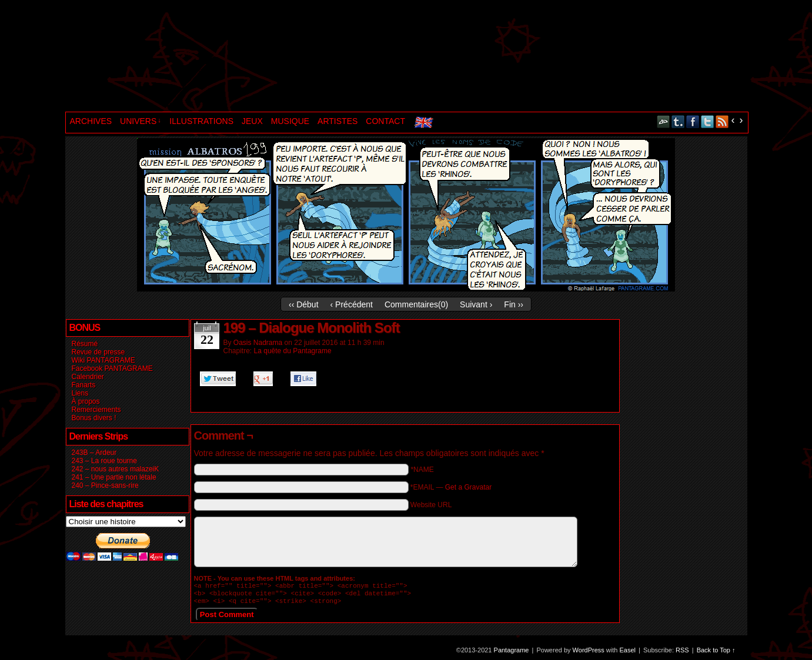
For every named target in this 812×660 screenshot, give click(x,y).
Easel (628, 654)
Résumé (85, 344)
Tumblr (678, 121)
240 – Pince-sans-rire (105, 485)
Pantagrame (267, 57)
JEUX (252, 121)
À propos (86, 401)
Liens (80, 393)
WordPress (589, 654)
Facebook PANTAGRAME (112, 368)
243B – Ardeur (94, 453)
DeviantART (664, 121)
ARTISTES (338, 121)
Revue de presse (98, 352)
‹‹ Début (304, 304)
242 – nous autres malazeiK (116, 469)
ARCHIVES (91, 121)
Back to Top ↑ (716, 654)
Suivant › (476, 304)
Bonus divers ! (94, 418)
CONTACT (385, 121)
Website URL (431, 505)
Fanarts (84, 385)
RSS (722, 121)
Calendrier (88, 377)
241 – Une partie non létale (114, 477)
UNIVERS (141, 121)
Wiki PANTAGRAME (103, 360)
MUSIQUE (290, 121)
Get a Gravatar (468, 487)
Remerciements (96, 410)
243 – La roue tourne (104, 461)
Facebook (693, 121)
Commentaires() (416, 304)
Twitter (708, 121)
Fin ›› (514, 304)
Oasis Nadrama (258, 343)
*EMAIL (451, 487)
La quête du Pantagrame (293, 351)
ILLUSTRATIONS (201, 121)
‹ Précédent (352, 304)
